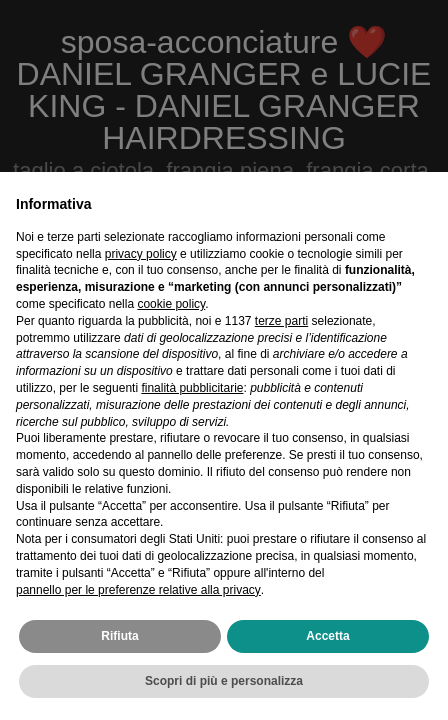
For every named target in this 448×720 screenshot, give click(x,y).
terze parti (281, 321)
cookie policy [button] (171, 304)
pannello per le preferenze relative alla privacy (138, 590)
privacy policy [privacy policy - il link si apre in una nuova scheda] (141, 254)
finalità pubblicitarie (192, 388)
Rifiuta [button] (119, 636)
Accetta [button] (327, 636)
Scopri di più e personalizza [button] (224, 681)
